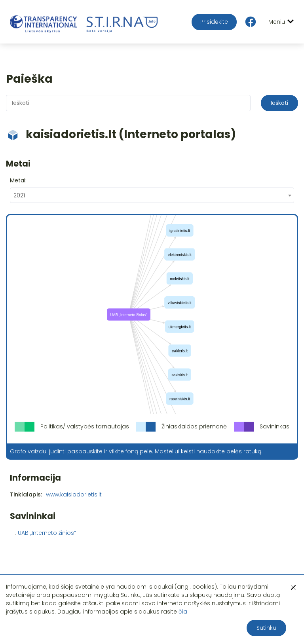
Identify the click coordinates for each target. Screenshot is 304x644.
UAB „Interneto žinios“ (47, 533)
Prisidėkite (214, 22)
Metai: (18, 180)
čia (183, 612)
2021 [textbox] (19, 195)
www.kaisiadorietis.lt (74, 494)
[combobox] (152, 195)
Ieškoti (279, 103)
